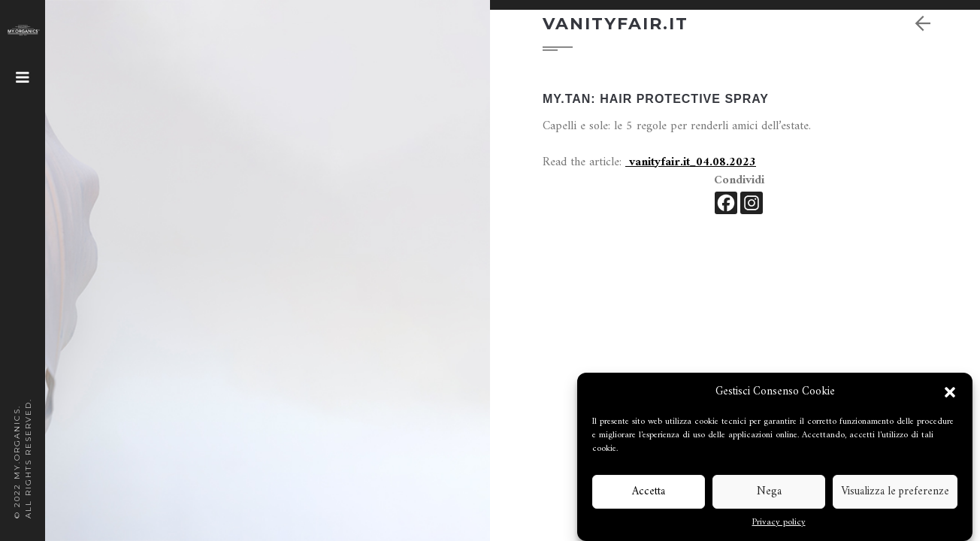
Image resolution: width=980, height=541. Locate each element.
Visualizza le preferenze (895, 492)
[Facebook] (726, 203)
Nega (769, 492)
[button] (950, 392)
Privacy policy (779, 523)
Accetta (649, 492)
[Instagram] (752, 203)
